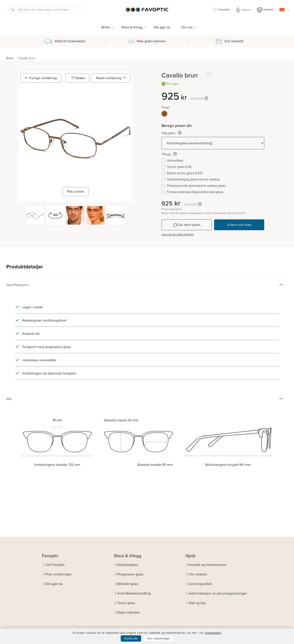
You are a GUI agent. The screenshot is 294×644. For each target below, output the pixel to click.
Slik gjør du (162, 27)
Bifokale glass (128, 584)
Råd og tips (197, 603)
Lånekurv (265, 10)
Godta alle (131, 638)
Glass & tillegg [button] (132, 27)
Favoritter (221, 10)
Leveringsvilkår (200, 584)
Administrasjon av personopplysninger (218, 593)
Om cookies (198, 574)
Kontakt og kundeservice (208, 565)
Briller (10, 58)
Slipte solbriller (129, 612)
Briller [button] (106, 27)
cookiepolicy (213, 633)
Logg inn (243, 10)
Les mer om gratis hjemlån (178, 234)
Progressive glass (130, 574)
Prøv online (75, 191)
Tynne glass (126, 603)
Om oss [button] (187, 27)
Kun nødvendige (159, 638)
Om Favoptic (55, 565)
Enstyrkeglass (128, 565)
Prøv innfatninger (59, 574)
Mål (9, 399)
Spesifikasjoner (18, 285)
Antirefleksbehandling (134, 593)
